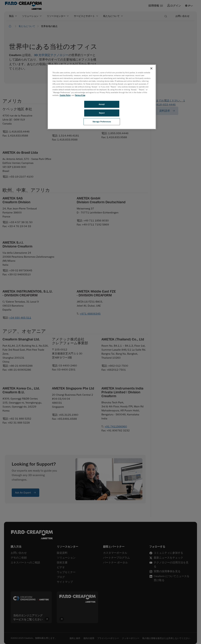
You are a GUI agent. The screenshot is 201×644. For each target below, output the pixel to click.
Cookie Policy (65, 95)
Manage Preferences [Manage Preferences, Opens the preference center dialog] (102, 122)
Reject (102, 113)
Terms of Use (80, 95)
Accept (102, 104)
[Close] (151, 68)
